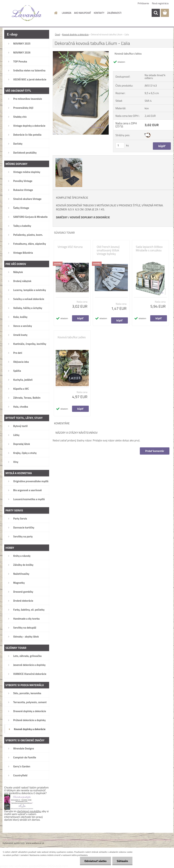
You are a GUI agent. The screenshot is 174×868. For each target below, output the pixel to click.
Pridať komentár (155, 451)
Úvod (57, 34)
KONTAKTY (99, 13)
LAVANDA (67, 13)
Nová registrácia (160, 3)
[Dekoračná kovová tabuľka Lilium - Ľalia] (81, 53)
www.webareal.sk (35, 843)
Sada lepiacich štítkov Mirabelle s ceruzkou (149, 249)
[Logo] (27, 13)
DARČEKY (62, 217)
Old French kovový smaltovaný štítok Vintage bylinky (108, 250)
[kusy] (120, 145)
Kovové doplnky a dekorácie (75, 34)
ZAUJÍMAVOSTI (114, 13)
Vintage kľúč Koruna (70, 247)
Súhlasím (122, 861)
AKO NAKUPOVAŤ (83, 13)
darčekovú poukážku (29, 811)
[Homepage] (55, 13)
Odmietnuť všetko (95, 861)
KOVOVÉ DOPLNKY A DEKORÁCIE (90, 217)
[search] (156, 13)
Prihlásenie (143, 3)
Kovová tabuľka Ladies (72, 337)
